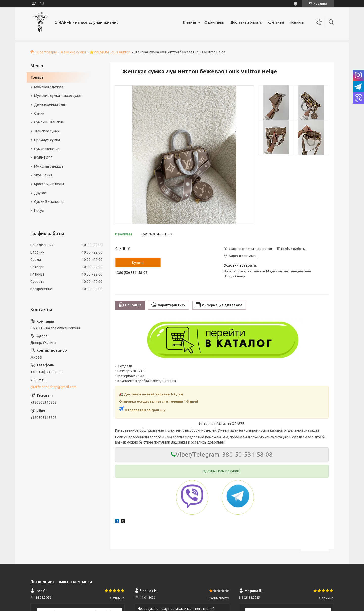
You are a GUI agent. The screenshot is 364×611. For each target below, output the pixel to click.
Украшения (43, 175)
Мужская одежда (49, 87)
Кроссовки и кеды (49, 184)
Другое (40, 193)
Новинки (297, 22)
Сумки (39, 113)
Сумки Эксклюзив (49, 202)
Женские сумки (73, 52)
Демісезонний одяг (50, 104)
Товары (37, 77)
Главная (189, 22)
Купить (138, 263)
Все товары (47, 52)
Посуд (39, 210)
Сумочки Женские (49, 122)
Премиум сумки (47, 140)
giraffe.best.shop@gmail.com (53, 387)
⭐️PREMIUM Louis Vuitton (110, 52)
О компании (214, 22)
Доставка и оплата (246, 22)
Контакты (276, 22)
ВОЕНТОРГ (43, 158)
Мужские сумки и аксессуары (58, 96)
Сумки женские (47, 149)
